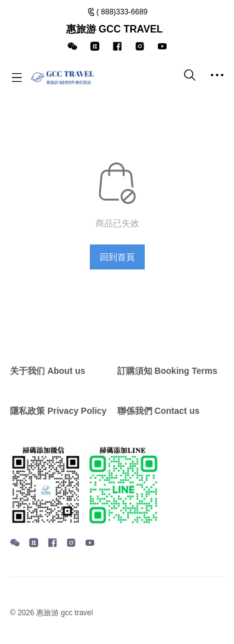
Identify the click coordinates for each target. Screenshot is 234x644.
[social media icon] (15, 545)
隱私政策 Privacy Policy (58, 411)
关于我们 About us (48, 371)
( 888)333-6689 (122, 12)
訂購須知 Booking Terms (168, 371)
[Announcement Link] (117, 29)
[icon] (72, 46)
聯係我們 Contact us (158, 411)
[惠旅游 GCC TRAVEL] (62, 78)
